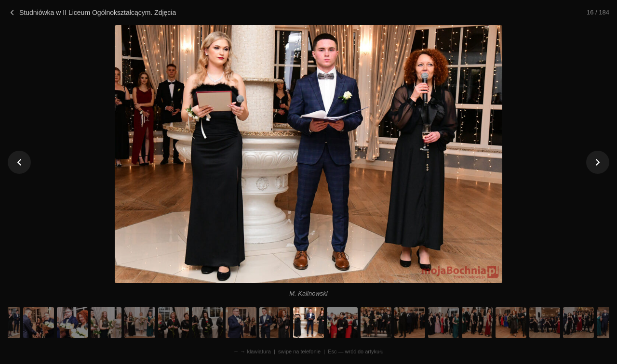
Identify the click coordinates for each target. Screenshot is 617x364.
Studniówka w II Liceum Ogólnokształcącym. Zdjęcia (92, 13)
